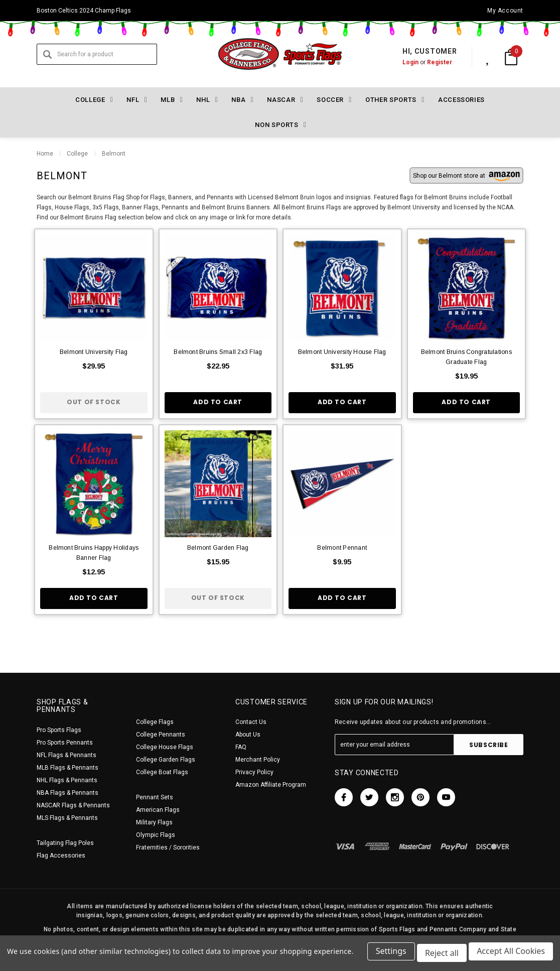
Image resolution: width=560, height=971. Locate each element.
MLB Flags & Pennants (67, 768)
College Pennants (161, 735)
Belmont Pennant (342, 548)
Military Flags (154, 822)
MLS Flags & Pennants (67, 818)
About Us (248, 735)
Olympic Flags (156, 835)
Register (429, 62)
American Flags (158, 810)
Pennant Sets (155, 797)
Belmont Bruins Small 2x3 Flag (218, 352)
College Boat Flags (162, 772)
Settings (387, 955)
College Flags (155, 722)
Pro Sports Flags (59, 730)
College (77, 154)
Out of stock (94, 402)
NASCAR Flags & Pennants (73, 805)
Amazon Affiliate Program (271, 785)
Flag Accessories (61, 856)
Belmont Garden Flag (218, 548)
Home (45, 154)
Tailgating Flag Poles (65, 843)
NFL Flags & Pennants (66, 755)
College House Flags (165, 747)
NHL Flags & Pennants (67, 780)
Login (400, 62)
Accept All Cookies (511, 955)
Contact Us (251, 722)
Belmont (113, 154)
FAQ (241, 747)
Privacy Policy (254, 772)
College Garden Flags (166, 760)
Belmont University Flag (94, 352)
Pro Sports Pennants (65, 743)
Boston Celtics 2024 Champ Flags (84, 11)
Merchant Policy (258, 760)
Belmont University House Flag (342, 352)
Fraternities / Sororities (168, 847)
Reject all (440, 955)
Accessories (461, 100)
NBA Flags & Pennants (67, 793)
